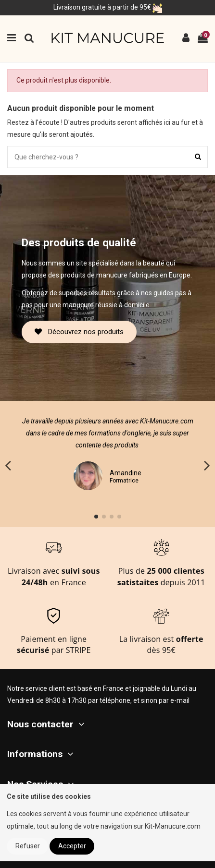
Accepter (72, 846)
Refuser (28, 846)
